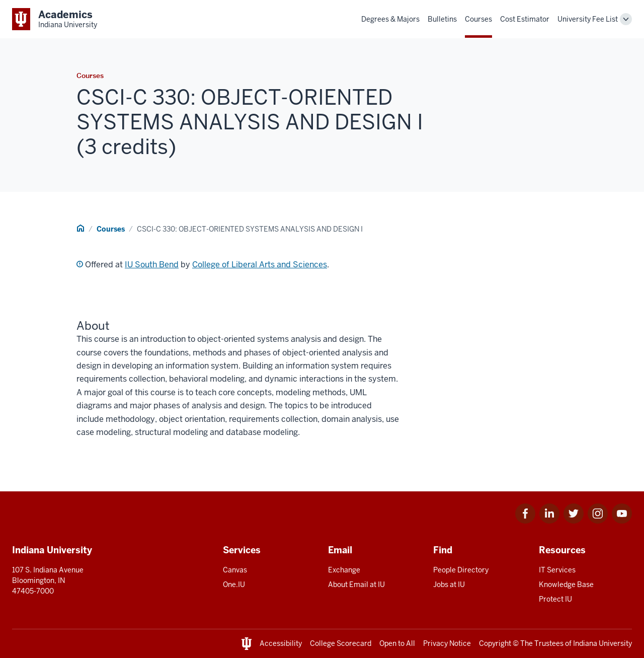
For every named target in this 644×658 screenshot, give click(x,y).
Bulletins (442, 19)
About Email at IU (356, 584)
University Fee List (588, 19)
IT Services (557, 570)
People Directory (461, 570)
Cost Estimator (525, 19)
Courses (478, 19)
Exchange (344, 570)
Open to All (397, 643)
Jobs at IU (449, 584)
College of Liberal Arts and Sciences (260, 265)
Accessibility (281, 643)
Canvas (235, 570)
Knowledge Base (566, 584)
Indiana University (602, 643)
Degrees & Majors (390, 19)
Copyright (495, 643)
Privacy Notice (447, 643)
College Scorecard (341, 643)
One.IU (234, 584)
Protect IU (555, 599)
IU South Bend (152, 265)
